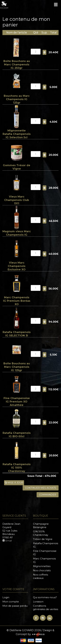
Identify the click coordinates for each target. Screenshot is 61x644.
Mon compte (11, 602)
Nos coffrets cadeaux (41, 576)
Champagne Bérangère (41, 526)
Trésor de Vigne (43, 539)
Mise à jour (14, 483)
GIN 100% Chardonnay (41, 533)
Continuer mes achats (41, 488)
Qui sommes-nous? (45, 597)
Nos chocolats (42, 570)
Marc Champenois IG (44, 560)
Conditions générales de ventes (46, 607)
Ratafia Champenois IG (46, 545)
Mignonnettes (42, 566)
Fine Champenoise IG (45, 553)
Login (6, 597)
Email (7, 541)
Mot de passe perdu (15, 606)
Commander (48, 495)
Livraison (38, 602)
